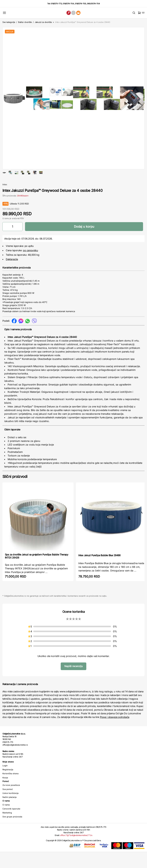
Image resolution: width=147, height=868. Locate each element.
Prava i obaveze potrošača (115, 727)
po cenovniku (30, 260)
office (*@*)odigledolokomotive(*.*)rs (76, 845)
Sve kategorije (9, 22)
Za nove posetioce (11, 795)
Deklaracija (12, 269)
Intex (5, 194)
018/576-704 (68, 4)
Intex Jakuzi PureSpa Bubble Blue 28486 (99, 565)
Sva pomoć (8, 799)
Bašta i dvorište (25, 22)
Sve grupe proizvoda (12, 826)
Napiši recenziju (73, 676)
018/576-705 (80, 4)
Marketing (7, 822)
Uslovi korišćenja (10, 803)
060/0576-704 (93, 4)
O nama (6, 814)
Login (5, 775)
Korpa (5, 787)
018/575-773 (56, 4)
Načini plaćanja (9, 807)
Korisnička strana (10, 783)
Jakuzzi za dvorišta (43, 22)
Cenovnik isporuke (11, 818)
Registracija (8, 779)
